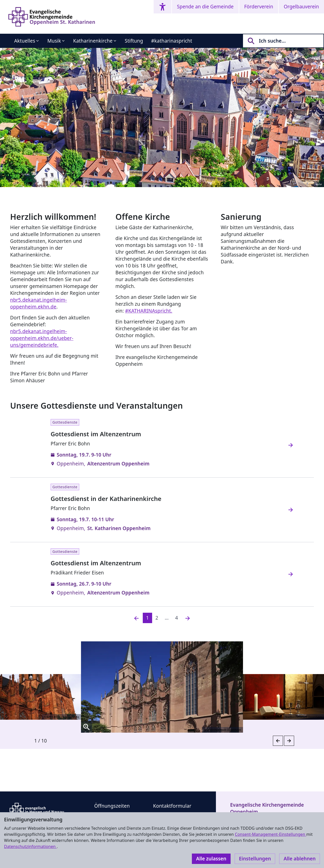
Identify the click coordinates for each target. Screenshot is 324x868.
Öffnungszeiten (112, 806)
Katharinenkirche (93, 41)
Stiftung (134, 41)
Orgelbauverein (301, 7)
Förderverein (259, 7)
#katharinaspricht (172, 41)
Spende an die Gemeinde (205, 7)
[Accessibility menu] (163, 7)
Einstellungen (255, 859)
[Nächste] (188, 618)
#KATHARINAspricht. (149, 311)
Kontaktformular (172, 806)
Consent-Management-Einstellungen (271, 834)
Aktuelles (25, 41)
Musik (54, 41)
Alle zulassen (211, 859)
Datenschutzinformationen (30, 846)
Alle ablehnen (300, 859)
